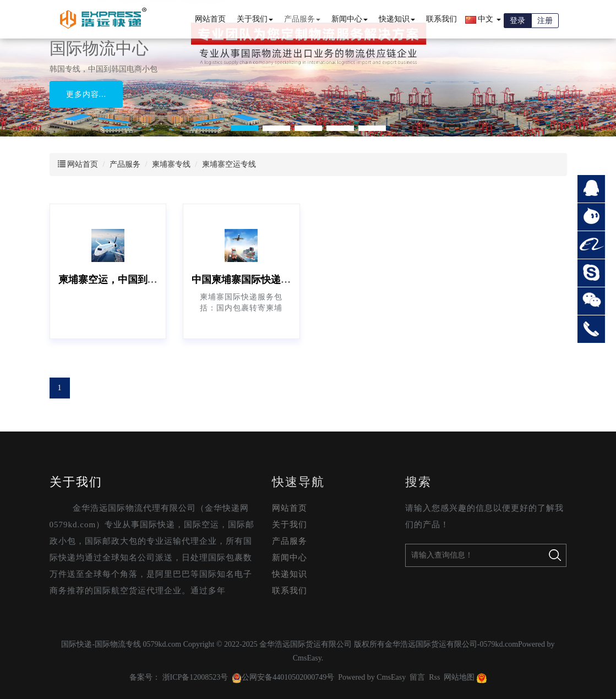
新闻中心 (350, 19)
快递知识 (397, 19)
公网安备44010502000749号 (283, 677)
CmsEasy (307, 658)
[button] (244, 128)
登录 (517, 21)
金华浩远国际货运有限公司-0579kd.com (451, 644)
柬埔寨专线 (171, 164)
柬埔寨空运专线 (229, 164)
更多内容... (86, 94)
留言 (417, 677)
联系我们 (441, 19)
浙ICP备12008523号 (195, 677)
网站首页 (210, 19)
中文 (483, 19)
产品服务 (302, 19)
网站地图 (459, 677)
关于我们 (255, 19)
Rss (434, 677)
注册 (545, 21)
